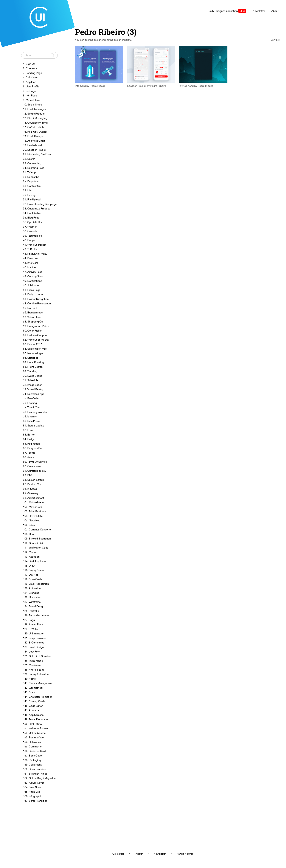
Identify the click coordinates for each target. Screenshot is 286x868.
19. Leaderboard (32, 145)
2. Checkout (30, 68)
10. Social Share (32, 105)
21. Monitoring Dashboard (38, 154)
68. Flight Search (33, 367)
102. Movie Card (33, 507)
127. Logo (29, 620)
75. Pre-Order (31, 398)
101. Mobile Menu (33, 502)
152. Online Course (34, 733)
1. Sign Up (29, 64)
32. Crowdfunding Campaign (40, 204)
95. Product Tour (33, 484)
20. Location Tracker (35, 150)
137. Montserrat (32, 665)
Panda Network (185, 854)
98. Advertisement (33, 498)
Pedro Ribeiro (98, 86)
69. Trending (30, 371)
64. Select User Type (35, 349)
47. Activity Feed (33, 272)
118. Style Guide (33, 579)
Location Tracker (137, 86)
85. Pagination (31, 444)
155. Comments (32, 746)
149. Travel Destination (36, 719)
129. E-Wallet (31, 629)
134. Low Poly (31, 652)
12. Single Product (34, 114)
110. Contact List (33, 543)
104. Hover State (33, 516)
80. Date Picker (32, 421)
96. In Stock (30, 489)
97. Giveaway (31, 493)
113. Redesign (31, 557)
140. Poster (30, 679)
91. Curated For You (35, 471)
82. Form (28, 430)
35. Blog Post (31, 218)
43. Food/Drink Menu (35, 254)
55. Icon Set (30, 308)
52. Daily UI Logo (33, 294)
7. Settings (29, 91)
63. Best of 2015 (33, 344)
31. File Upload (32, 199)
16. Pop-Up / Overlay (35, 132)
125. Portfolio (31, 611)
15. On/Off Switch (33, 127)
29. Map (28, 190)
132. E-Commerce (33, 642)
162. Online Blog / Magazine (39, 778)
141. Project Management (38, 683)
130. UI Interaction (34, 633)
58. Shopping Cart (34, 322)
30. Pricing (29, 195)
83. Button (29, 435)
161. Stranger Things (35, 774)
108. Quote (30, 534)
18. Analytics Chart (34, 141)
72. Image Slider (32, 385)
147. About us (31, 710)
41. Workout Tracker (34, 245)
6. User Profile (31, 86)
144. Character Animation (38, 697)
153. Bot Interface (33, 737)
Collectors (118, 854)
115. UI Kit (29, 566)
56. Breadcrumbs (33, 312)
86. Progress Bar (33, 448)
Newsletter (259, 11)
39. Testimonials (32, 236)
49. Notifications (33, 281)
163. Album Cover (33, 783)
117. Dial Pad (31, 575)
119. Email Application (36, 584)
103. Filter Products (34, 511)
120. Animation (32, 588)
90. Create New (32, 466)
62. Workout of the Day (36, 340)
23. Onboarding (32, 163)
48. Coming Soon (33, 276)
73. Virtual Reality (33, 389)
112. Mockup (31, 552)
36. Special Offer (33, 222)
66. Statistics (31, 358)
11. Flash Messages (34, 109)
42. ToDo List (31, 249)
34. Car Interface (33, 213)
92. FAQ (28, 475)
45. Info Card (31, 263)
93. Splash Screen (33, 480)
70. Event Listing (33, 376)
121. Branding (31, 593)
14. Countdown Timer (36, 123)
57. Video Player (32, 317)
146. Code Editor (33, 706)
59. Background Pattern (37, 326)
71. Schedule (31, 380)
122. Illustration (32, 597)
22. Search (29, 159)
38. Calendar (30, 231)
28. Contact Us (32, 186)
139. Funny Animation (36, 674)
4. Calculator (30, 77)
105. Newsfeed (32, 520)
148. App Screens (33, 715)
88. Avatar (29, 457)
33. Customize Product (36, 208)
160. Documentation (35, 769)
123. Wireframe (32, 602)
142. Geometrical (33, 688)
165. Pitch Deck (32, 792)
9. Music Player (32, 100)
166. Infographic (33, 796)
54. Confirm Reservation (37, 303)
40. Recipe (29, 240)
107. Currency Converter (37, 529)
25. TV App (29, 172)
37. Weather (30, 227)
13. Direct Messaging (35, 118)
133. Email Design (33, 647)
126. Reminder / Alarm (36, 615)
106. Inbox (29, 525)
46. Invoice (29, 267)
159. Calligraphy (33, 765)
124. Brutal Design (34, 606)
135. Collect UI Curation (37, 656)
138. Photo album (33, 670)
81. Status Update (33, 425)
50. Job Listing (32, 285)
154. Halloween (32, 742)
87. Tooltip (29, 453)
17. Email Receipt (33, 136)
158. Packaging (32, 760)
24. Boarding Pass (34, 168)
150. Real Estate (32, 724)
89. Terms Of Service (35, 462)
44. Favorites (30, 258)
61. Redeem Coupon (35, 335)
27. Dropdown (31, 181)
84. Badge (29, 439)
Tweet (26, 46)
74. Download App (34, 394)
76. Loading (30, 403)
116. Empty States (34, 570)
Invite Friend (187, 86)
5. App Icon (30, 82)
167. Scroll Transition (35, 801)
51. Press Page (32, 290)
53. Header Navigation (36, 299)
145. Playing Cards (34, 701)
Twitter (139, 854)
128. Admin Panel (33, 624)
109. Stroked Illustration (37, 539)
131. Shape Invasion (35, 638)
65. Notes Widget (33, 353)
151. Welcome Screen (35, 728)
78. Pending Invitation (36, 412)
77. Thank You (31, 407)
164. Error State (32, 787)
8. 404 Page (30, 95)
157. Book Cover (33, 756)
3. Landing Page (32, 73)
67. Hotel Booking (33, 362)
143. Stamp (30, 692)
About (275, 11)
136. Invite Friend (33, 661)
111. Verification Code (36, 548)
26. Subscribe (31, 177)
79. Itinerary (30, 416)
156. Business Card (34, 751)
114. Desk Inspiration (35, 561)
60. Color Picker (32, 331)
